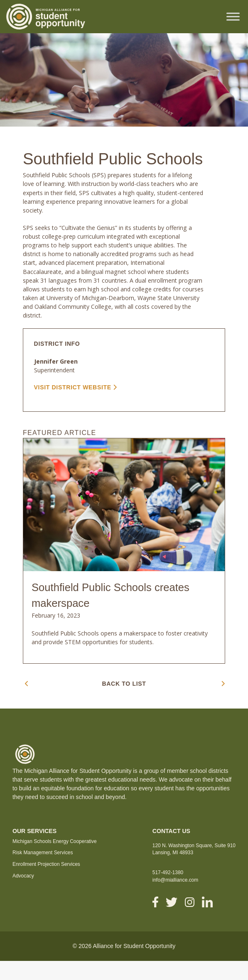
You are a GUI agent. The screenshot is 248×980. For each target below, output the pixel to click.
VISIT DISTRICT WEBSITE (76, 387)
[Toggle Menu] (233, 16)
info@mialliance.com (175, 880)
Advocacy (23, 876)
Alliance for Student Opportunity (134, 946)
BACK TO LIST (124, 684)
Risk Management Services (43, 853)
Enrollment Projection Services (46, 864)
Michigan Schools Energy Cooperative (55, 841)
